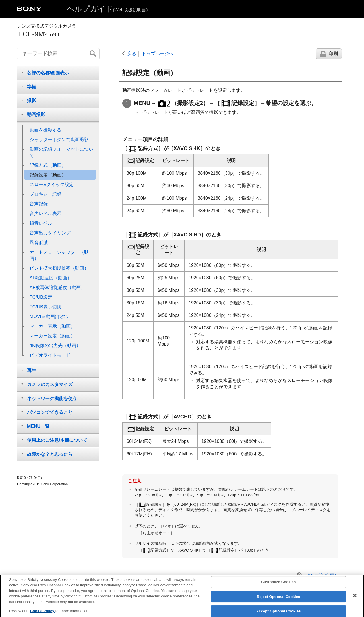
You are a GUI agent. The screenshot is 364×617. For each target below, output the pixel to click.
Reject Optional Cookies (279, 601)
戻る (132, 54)
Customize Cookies (278, 586)
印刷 (333, 54)
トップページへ (158, 54)
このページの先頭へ (320, 575)
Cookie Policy (43, 615)
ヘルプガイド (107, 9)
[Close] (355, 599)
